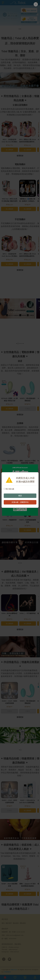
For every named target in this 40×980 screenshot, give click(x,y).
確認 (20, 496)
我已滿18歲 (9, 489)
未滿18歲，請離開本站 (20, 502)
